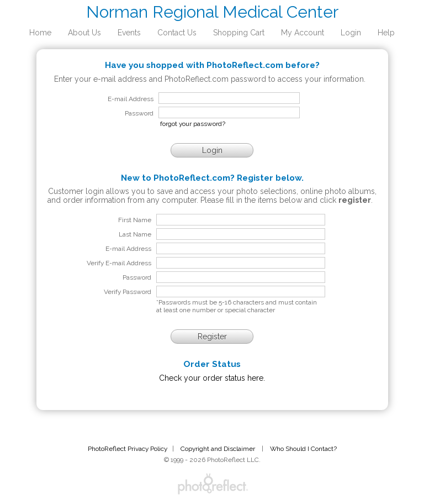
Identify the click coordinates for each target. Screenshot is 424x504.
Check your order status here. (212, 378)
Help (386, 33)
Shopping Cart (239, 33)
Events (129, 33)
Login (351, 33)
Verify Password (128, 292)
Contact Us (177, 33)
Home (40, 33)
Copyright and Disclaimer (219, 449)
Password (137, 277)
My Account (303, 33)
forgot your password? (193, 124)
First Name (135, 220)
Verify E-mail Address (119, 263)
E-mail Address (128, 249)
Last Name (135, 234)
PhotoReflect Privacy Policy (128, 449)
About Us (84, 33)
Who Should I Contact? (303, 449)
